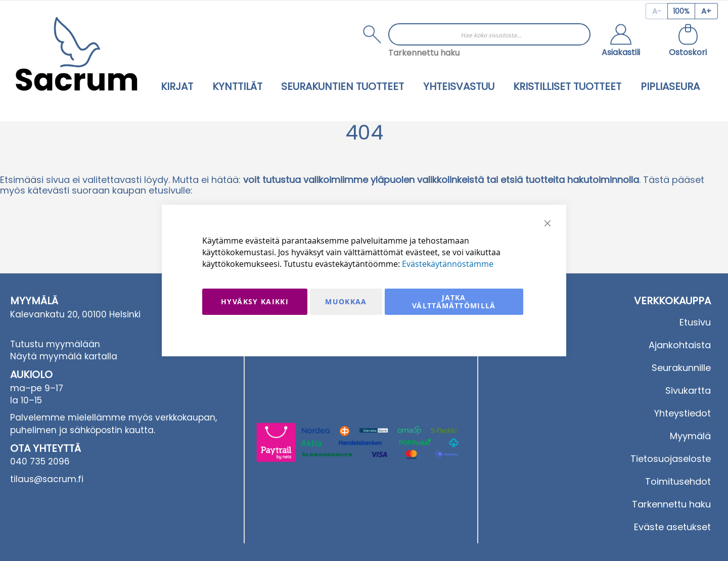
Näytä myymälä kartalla (64, 356)
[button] (621, 41)
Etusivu (695, 322)
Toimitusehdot (678, 481)
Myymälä (690, 436)
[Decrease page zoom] (656, 11)
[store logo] (76, 54)
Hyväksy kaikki (255, 301)
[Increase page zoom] (707, 11)
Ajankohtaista (680, 345)
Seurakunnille (681, 368)
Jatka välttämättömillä (454, 301)
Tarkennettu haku (424, 53)
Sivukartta (688, 390)
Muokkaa (346, 301)
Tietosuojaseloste (671, 459)
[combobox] (489, 34)
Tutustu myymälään (55, 344)
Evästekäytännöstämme (448, 264)
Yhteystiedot (682, 413)
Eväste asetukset (672, 527)
